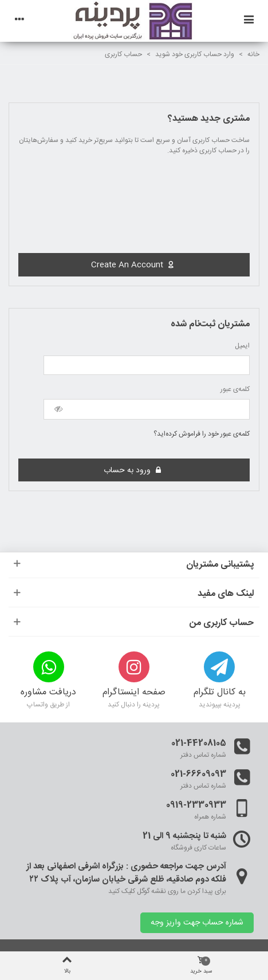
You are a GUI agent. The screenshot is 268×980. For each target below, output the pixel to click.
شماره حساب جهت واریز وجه (197, 923)
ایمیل (242, 346)
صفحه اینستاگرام (134, 693)
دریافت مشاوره (48, 693)
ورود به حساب (133, 470)
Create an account (133, 265)
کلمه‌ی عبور (235, 389)
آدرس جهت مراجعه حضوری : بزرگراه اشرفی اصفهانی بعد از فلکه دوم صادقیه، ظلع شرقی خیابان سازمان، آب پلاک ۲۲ (126, 873)
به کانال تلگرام (220, 693)
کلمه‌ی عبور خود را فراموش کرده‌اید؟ (202, 434)
